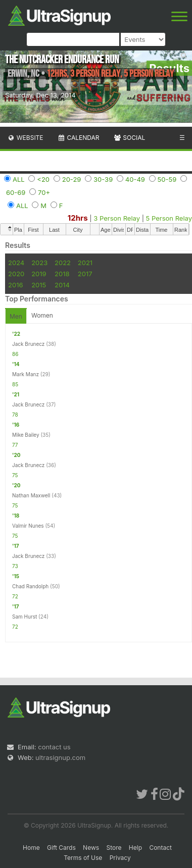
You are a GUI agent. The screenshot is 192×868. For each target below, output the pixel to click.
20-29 (72, 179)
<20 (43, 179)
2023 (39, 263)
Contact (160, 848)
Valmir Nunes (28, 526)
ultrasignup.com (60, 757)
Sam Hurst (25, 617)
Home (31, 848)
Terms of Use (83, 858)
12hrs (78, 218)
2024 (16, 263)
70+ (44, 192)
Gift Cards (61, 848)
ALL (19, 179)
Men (16, 316)
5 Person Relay (169, 218)
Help (135, 848)
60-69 (16, 192)
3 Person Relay (117, 218)
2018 (62, 274)
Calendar (79, 138)
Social (129, 138)
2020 (16, 274)
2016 (15, 285)
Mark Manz (26, 374)
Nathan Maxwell (31, 495)
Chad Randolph (30, 586)
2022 (63, 263)
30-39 (103, 179)
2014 (62, 285)
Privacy (120, 858)
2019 (39, 274)
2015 (39, 285)
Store (114, 848)
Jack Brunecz (28, 344)
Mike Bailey (26, 435)
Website (25, 138)
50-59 (167, 179)
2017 (85, 274)
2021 (85, 263)
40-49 (135, 179)
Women (42, 315)
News (91, 848)
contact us (54, 747)
